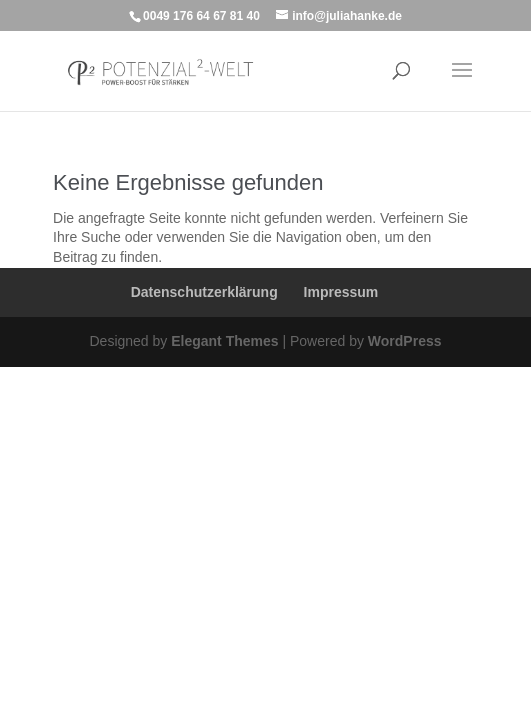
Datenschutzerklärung (204, 292)
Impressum (341, 292)
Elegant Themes (224, 341)
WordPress (405, 341)
